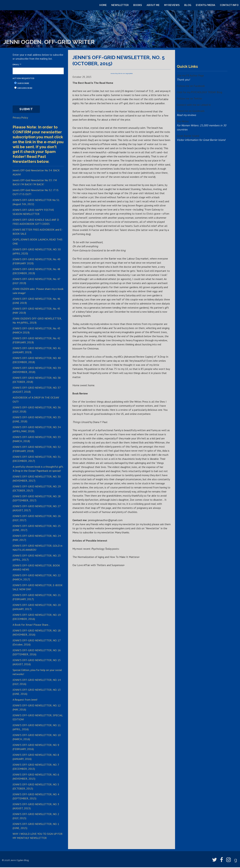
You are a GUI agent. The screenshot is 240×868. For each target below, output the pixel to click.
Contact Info (229, 5)
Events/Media (206, 5)
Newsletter (120, 5)
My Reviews (172, 5)
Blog (188, 5)
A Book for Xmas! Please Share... (31, 625)
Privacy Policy (20, 118)
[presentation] (39, 97)
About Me (153, 5)
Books (138, 5)
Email (17, 64)
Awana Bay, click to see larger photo (122, 73)
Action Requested (24, 78)
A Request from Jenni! (25, 700)
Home (103, 5)
